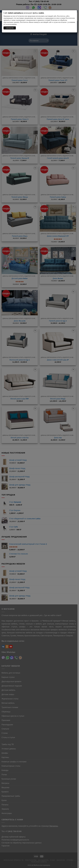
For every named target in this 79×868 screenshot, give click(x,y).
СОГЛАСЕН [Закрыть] (10, 28)
